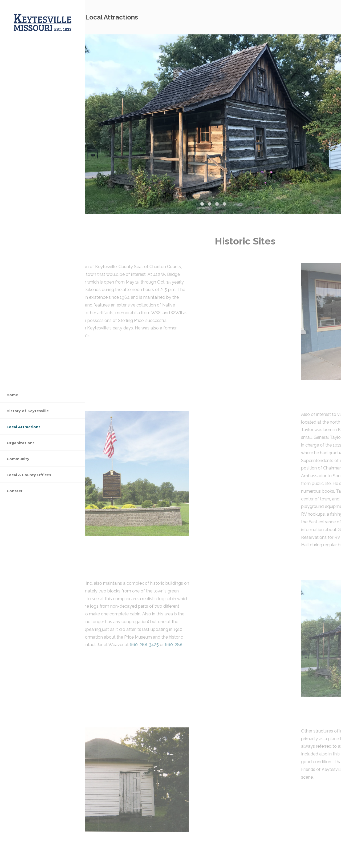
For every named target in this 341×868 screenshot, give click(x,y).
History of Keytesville (28, 411)
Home (12, 395)
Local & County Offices (29, 475)
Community (18, 459)
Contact (15, 491)
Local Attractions (24, 427)
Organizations (21, 443)
